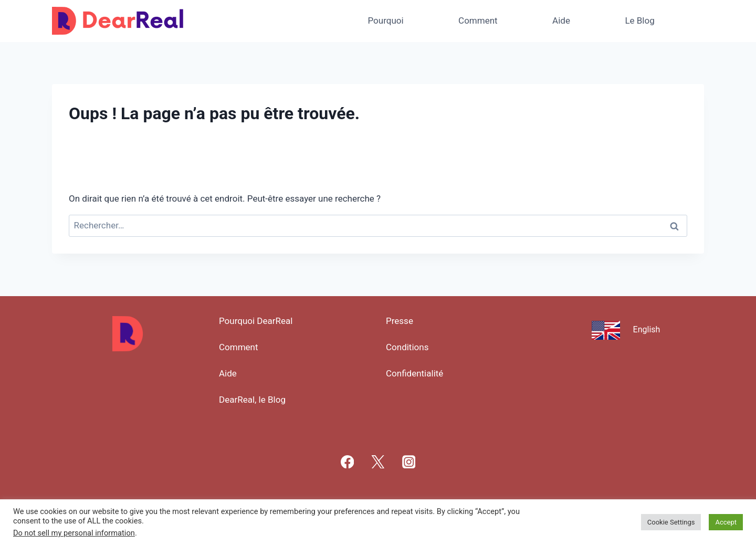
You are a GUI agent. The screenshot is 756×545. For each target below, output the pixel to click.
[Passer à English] (629, 329)
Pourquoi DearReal (256, 321)
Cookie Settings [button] (671, 522)
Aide (561, 20)
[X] (378, 462)
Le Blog (639, 20)
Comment (478, 20)
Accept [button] (726, 522)
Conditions (407, 347)
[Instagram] (409, 462)
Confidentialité (414, 373)
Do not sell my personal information (74, 533)
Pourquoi (385, 20)
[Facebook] (347, 462)
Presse (400, 321)
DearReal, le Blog (252, 400)
